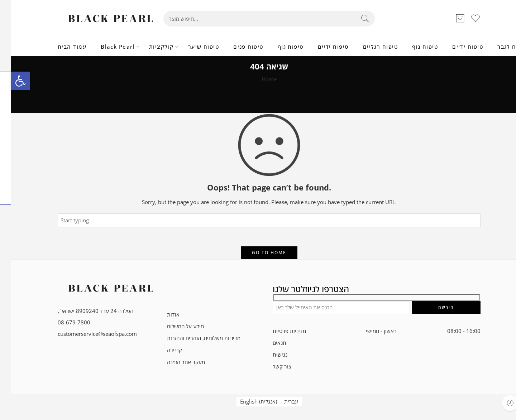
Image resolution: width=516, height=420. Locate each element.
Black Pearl (107, 47)
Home (258, 79)
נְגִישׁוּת (269, 355)
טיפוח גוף (279, 47)
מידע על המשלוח (174, 326)
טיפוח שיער (193, 47)
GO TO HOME (258, 253)
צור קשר (271, 366)
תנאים (268, 343)
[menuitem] (247, 402)
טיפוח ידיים (322, 47)
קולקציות (150, 47)
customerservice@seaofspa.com (86, 334)
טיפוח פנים (237, 47)
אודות (162, 315)
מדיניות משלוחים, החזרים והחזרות (193, 338)
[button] (9, 81)
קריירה (163, 350)
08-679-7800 (63, 322)
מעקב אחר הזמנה (175, 362)
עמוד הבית (61, 47)
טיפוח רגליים (369, 47)
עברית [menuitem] (280, 402)
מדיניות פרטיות (278, 331)
